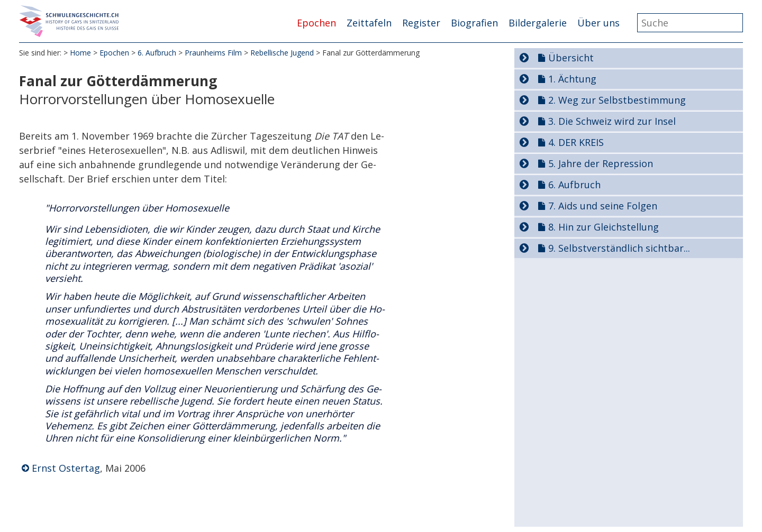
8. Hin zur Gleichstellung (604, 227)
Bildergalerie (538, 23)
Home (80, 53)
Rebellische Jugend (282, 53)
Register (421, 23)
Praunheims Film (213, 53)
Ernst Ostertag (66, 468)
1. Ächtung (572, 79)
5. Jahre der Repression (601, 163)
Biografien (474, 23)
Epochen (316, 23)
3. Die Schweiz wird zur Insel (612, 121)
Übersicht (571, 58)
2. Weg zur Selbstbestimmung (617, 100)
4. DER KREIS (576, 142)
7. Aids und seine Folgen (603, 206)
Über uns (598, 23)
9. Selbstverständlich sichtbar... (619, 248)
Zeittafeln (369, 23)
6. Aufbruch (157, 53)
